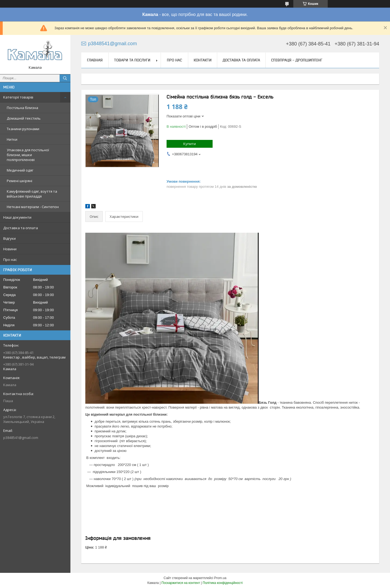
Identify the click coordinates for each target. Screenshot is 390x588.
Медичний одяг (20, 170)
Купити (190, 144)
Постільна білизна (22, 108)
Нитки (12, 139)
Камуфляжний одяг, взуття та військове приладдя (32, 194)
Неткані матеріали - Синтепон (33, 207)
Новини (10, 249)
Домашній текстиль (24, 118)
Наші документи (17, 217)
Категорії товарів (18, 97)
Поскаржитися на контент (181, 583)
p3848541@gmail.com (21, 438)
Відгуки (9, 238)
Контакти (203, 60)
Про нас (10, 259)
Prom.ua (220, 578)
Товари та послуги (132, 60)
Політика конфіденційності (223, 583)
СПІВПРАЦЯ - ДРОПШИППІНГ (297, 60)
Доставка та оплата (21, 228)
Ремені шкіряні (19, 181)
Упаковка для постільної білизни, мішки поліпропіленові (28, 155)
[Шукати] (65, 78)
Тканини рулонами (23, 129)
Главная (95, 60)
